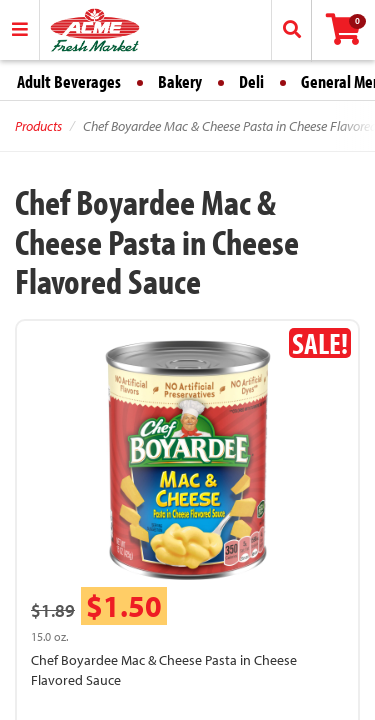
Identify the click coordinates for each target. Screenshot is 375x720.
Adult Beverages (69, 81)
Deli (251, 81)
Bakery (180, 81)
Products (38, 126)
